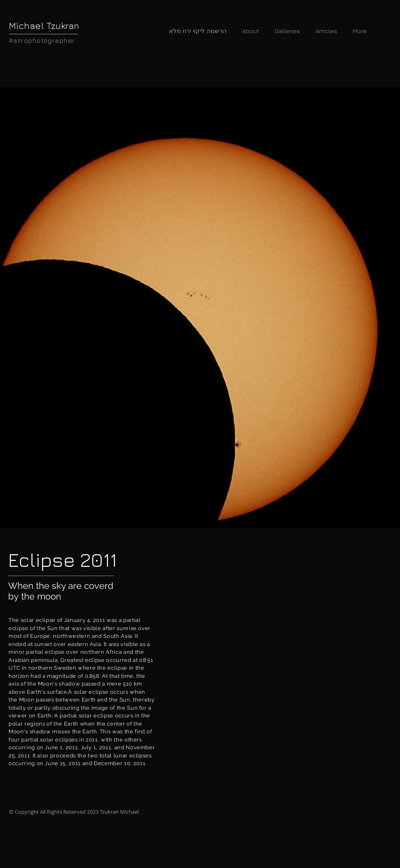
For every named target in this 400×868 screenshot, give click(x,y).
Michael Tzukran (44, 26)
